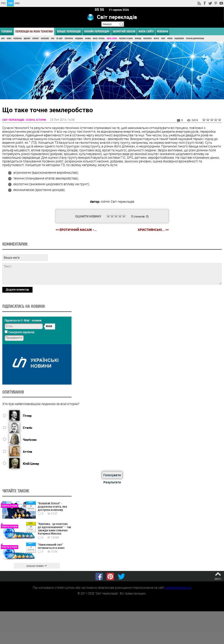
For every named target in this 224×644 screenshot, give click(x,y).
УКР (10, 3)
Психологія (147, 39)
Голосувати (112, 475)
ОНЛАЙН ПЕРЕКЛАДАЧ (97, 31)
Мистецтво (45, 39)
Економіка (18, 39)
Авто (3, 39)
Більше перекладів (69, 31)
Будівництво (179, 39)
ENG (17, 3)
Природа (138, 39)
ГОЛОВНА (7, 31)
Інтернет (36, 39)
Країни (170, 39)
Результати (112, 482)
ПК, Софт (59, 39)
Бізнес (9, 39)
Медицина (79, 39)
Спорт (163, 39)
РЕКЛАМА (163, 31)
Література (69, 39)
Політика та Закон (126, 39)
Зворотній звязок (124, 31)
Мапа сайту (146, 31)
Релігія (156, 39)
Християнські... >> (153, 230)
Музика (88, 39)
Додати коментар (17, 289)
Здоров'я (27, 39)
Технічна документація (195, 39)
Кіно (53, 39)
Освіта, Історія (112, 39)
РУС (4, 3)
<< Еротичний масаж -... (76, 230)
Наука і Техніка (99, 39)
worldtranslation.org (178, 588)
